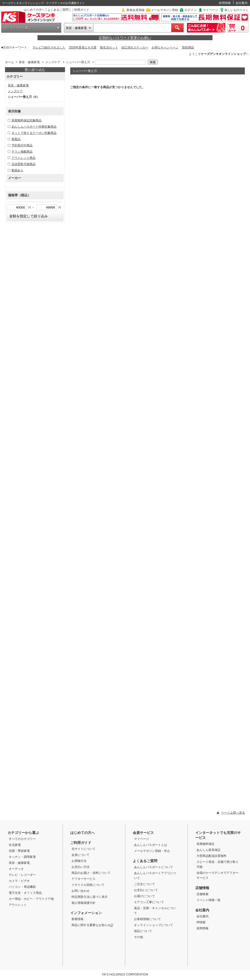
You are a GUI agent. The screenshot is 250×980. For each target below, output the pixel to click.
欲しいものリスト (236, 10)
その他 (138, 937)
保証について (143, 931)
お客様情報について (147, 919)
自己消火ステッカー (135, 47)
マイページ (210, 10)
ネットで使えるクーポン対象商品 (34, 133)
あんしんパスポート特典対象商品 (34, 127)
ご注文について (144, 884)
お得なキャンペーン (165, 47)
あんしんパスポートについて (153, 867)
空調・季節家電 (19, 851)
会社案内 (241, 3)
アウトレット (18, 905)
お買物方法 (79, 861)
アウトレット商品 (23, 158)
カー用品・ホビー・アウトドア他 (31, 899)
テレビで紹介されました (49, 47)
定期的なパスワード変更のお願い (125, 38)
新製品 (16, 139)
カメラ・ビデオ (19, 881)
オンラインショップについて (153, 925)
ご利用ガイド (80, 10)
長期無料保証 (205, 844)
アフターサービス (83, 879)
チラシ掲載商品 (22, 152)
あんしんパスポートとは (150, 845)
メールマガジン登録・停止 (152, 851)
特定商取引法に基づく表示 (89, 897)
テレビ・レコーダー (22, 875)
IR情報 (201, 922)
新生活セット (109, 47)
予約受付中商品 (22, 145)
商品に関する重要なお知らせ (92, 925)
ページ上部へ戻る (233, 813)
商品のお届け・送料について (91, 873)
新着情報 (77, 919)
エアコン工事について (149, 902)
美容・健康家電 (76, 28)
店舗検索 (202, 894)
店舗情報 (202, 888)
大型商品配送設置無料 (211, 856)
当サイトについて (83, 849)
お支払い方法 (80, 867)
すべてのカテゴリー (22, 839)
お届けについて (144, 896)
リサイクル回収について (88, 885)
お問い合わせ (80, 891)
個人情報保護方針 (83, 903)
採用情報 (225, 3)
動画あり (17, 170)
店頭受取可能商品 (23, 164)
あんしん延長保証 (208, 850)
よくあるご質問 (58, 10)
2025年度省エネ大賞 (83, 47)
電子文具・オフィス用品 (25, 893)
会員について (80, 855)
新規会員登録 (135, 10)
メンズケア (53, 62)
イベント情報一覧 (208, 900)
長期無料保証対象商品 (26, 120)
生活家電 (15, 845)
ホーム (9, 62)
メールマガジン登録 (164, 10)
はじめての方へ (34, 10)
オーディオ (16, 869)
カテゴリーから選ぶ (17, 28)
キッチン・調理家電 (22, 857)
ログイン (190, 10)
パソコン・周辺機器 (22, 887)
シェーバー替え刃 (78, 62)
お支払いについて (146, 890)
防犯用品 (188, 47)
